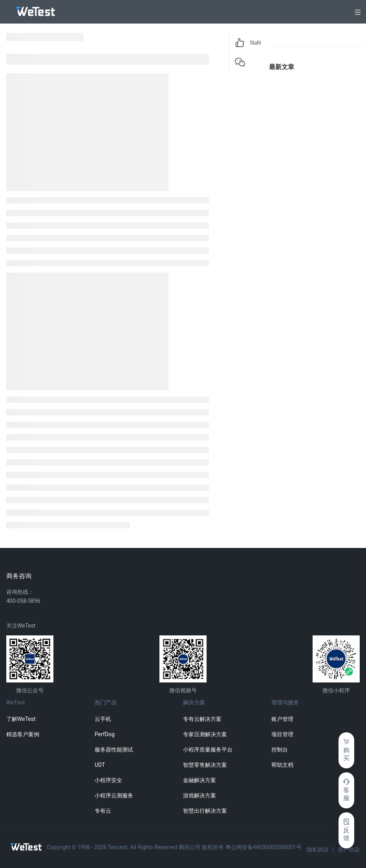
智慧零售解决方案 (205, 765)
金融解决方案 (199, 780)
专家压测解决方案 (205, 734)
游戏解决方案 (199, 795)
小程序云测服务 (114, 795)
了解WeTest (21, 719)
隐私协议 (318, 850)
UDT (100, 765)
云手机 (103, 719)
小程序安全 (108, 780)
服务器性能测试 (114, 750)
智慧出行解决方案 (205, 811)
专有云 (103, 811)
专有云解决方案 (202, 719)
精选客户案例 (23, 734)
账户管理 (282, 719)
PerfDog (105, 734)
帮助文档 (282, 765)
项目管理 (282, 734)
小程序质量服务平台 (208, 750)
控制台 (280, 750)
